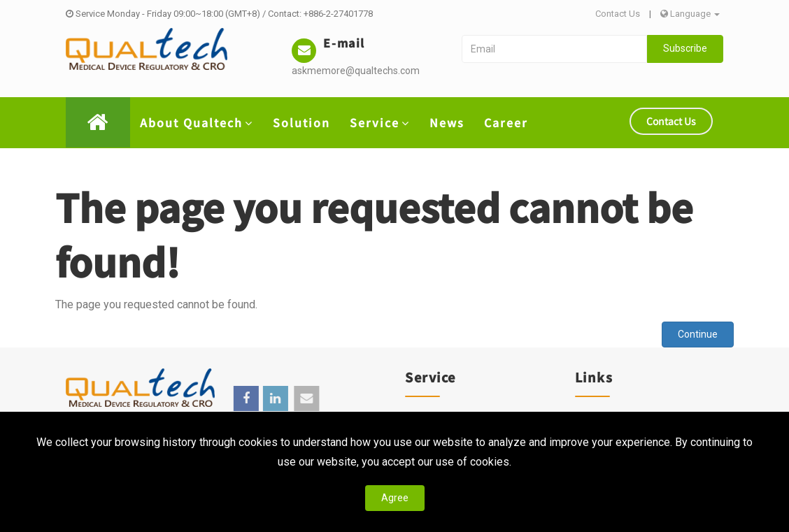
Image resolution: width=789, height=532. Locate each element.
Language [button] (690, 14)
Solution (301, 122)
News (447, 122)
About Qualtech (197, 122)
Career (506, 122)
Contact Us (618, 14)
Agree (395, 498)
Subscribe (685, 48)
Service (380, 122)
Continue (698, 334)
